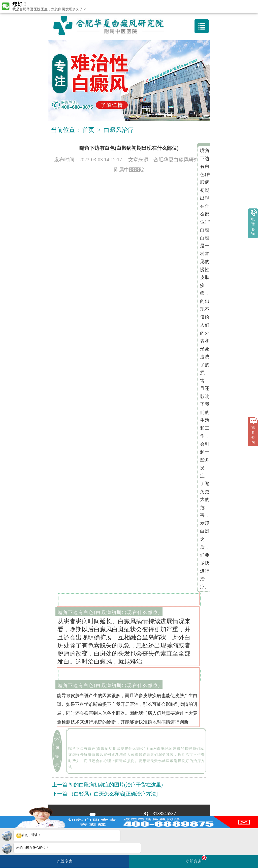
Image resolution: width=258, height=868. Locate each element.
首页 (88, 130)
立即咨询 (196, 859)
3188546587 (164, 814)
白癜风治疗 (119, 130)
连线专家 (64, 861)
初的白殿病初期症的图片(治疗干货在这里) (116, 785)
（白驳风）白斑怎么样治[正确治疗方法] (113, 794)
